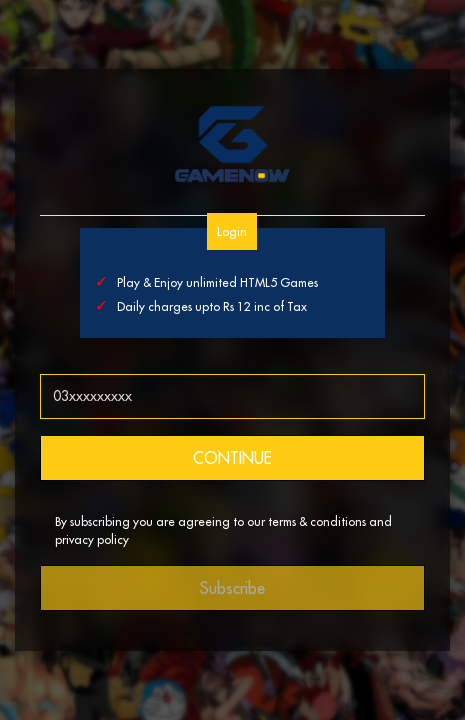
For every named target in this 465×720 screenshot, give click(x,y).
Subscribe (232, 588)
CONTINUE (232, 458)
